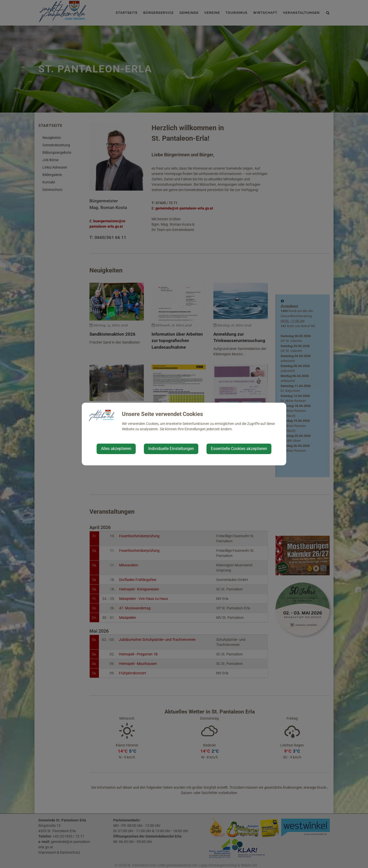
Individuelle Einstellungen (171, 449)
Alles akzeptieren (116, 449)
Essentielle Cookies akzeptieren (239, 449)
